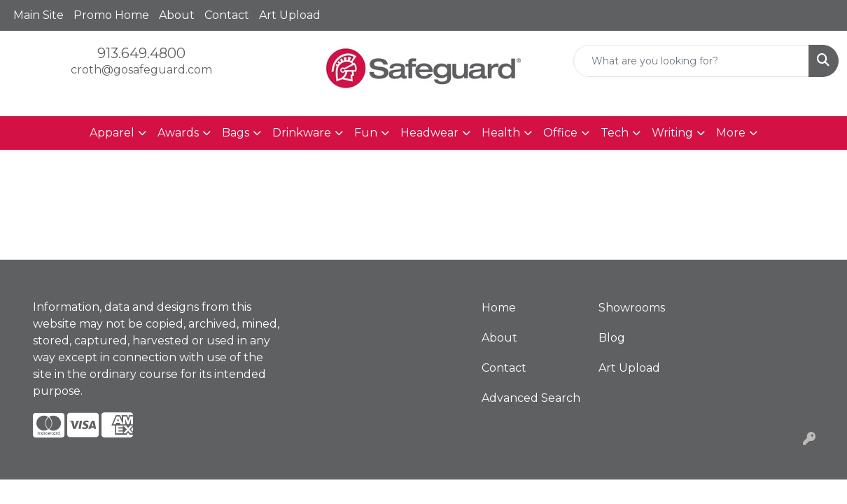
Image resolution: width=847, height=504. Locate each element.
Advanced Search (531, 398)
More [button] (731, 133)
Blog (612, 338)
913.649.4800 (141, 53)
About (177, 15)
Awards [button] (178, 133)
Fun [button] (366, 133)
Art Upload (290, 15)
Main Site (38, 15)
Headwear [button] (429, 133)
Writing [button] (672, 133)
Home (499, 308)
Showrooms (632, 308)
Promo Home (111, 15)
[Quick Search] (691, 61)
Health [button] (501, 133)
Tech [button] (615, 133)
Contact (227, 15)
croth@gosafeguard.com (141, 70)
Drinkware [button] (302, 133)
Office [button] (560, 133)
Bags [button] (236, 133)
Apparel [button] (112, 133)
